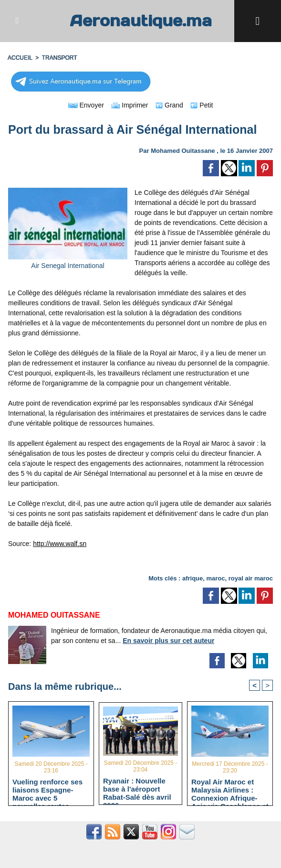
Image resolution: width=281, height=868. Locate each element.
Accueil (20, 58)
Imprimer (130, 105)
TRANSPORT (60, 58)
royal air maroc (251, 578)
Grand (169, 105)
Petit (202, 105)
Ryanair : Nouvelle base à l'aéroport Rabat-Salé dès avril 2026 (137, 789)
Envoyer (86, 105)
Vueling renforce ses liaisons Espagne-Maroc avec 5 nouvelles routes (47, 790)
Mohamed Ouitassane (183, 151)
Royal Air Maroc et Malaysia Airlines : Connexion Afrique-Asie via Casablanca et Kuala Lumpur (230, 790)
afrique (193, 578)
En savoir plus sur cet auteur (168, 641)
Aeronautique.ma (141, 21)
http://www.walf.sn (60, 544)
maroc (216, 578)
